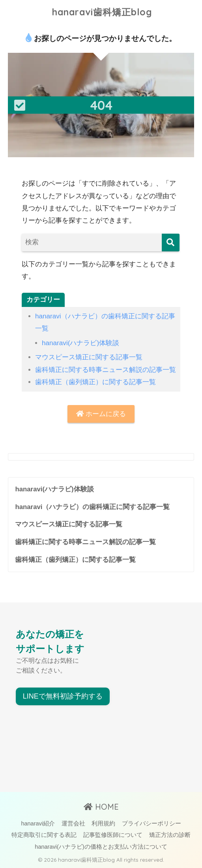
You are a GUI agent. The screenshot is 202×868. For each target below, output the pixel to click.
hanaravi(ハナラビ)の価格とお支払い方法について (101, 847)
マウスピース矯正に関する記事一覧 (89, 357)
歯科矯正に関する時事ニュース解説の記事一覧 (106, 370)
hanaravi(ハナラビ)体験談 (80, 343)
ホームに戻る (101, 414)
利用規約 (103, 823)
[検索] (171, 243)
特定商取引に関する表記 (44, 835)
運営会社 (73, 823)
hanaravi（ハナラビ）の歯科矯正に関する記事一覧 (92, 507)
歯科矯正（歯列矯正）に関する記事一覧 (95, 382)
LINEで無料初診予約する (63, 696)
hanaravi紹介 (38, 823)
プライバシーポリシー (151, 823)
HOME (101, 807)
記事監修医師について (113, 835)
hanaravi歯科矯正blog (102, 12)
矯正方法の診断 (170, 835)
